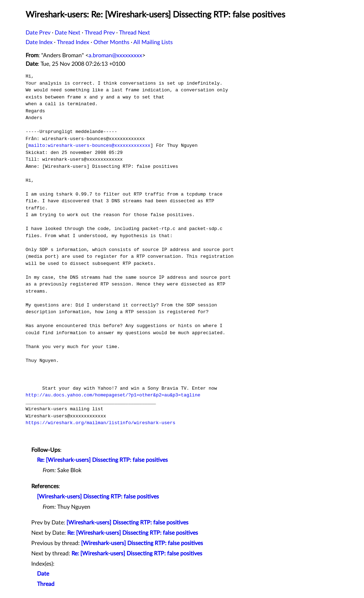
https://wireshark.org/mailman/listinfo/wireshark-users (100, 423)
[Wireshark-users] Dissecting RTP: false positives (98, 497)
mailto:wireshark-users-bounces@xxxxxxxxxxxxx (89, 145)
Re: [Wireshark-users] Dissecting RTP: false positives (102, 460)
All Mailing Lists (153, 42)
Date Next (68, 33)
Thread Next (135, 33)
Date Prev (38, 33)
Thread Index (73, 42)
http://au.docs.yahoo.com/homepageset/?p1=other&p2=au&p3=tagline (113, 395)
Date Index (39, 42)
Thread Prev (100, 33)
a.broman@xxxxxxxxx (115, 55)
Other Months (111, 42)
